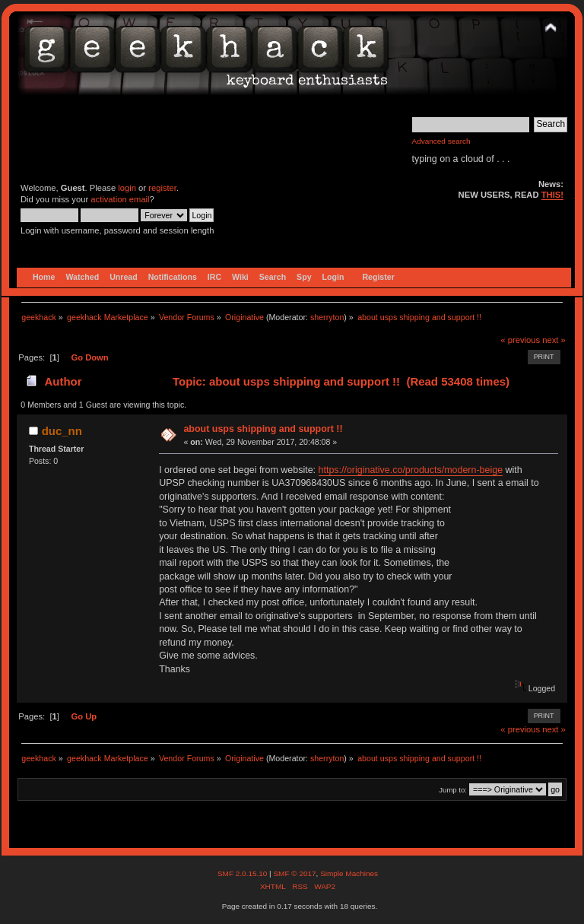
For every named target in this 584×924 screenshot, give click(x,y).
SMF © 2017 (294, 873)
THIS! (552, 195)
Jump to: (453, 790)
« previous (520, 340)
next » (554, 340)
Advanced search (441, 141)
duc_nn (62, 431)
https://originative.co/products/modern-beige (411, 470)
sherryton (327, 317)
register (162, 188)
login (127, 188)
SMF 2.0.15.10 (243, 873)
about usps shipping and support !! (263, 429)
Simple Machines (349, 873)
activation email (120, 199)
